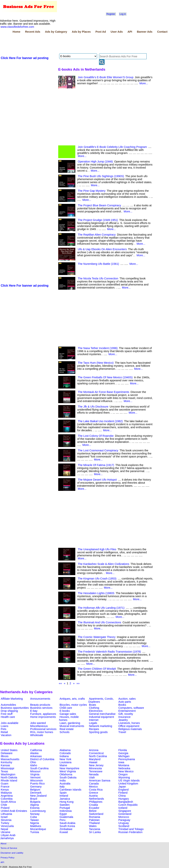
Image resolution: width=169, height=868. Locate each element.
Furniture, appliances (43, 714)
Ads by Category (56, 32)
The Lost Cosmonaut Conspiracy (98, 450)
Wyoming (124, 777)
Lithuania (6, 814)
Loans (5, 726)
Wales (93, 826)
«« (60, 683)
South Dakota (68, 777)
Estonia (35, 808)
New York (65, 759)
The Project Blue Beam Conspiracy (99, 205)
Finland (123, 793)
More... (144, 83)
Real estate (67, 729)
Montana (124, 765)
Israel (4, 817)
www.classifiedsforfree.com (17, 27)
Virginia (35, 774)
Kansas (5, 765)
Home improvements (43, 717)
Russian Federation (130, 832)
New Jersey (96, 765)
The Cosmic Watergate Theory (97, 637)
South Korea (67, 826)
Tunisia (35, 832)
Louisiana (66, 762)
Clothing (94, 708)
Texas (4, 771)
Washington (8, 774)
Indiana (64, 756)
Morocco (124, 817)
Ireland (64, 796)
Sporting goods (98, 732)
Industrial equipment (101, 717)
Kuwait (64, 832)
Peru (62, 820)
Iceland (123, 808)
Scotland (124, 826)
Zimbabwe (66, 829)
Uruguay (124, 823)
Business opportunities (15, 708)
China (122, 796)
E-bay (34, 711)
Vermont (35, 777)
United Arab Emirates (14, 811)
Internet (94, 720)
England (123, 790)
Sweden (65, 805)
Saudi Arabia (67, 823)
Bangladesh (126, 802)
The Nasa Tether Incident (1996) (98, 348)
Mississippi (7, 768)
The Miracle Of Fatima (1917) (96, 465)
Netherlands (96, 799)
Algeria (35, 805)
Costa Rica (96, 790)
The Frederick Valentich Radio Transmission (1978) (109, 652)
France (5, 787)
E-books (65, 711)
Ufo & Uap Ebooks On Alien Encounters (102, 249)
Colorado (65, 753)
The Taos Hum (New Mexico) (96, 363)
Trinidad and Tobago (131, 829)
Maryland (95, 759)
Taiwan (35, 820)
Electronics (96, 711)
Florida (123, 750)
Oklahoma (66, 774)
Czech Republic (128, 805)
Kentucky (6, 762)
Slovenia (6, 820)
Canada (94, 784)
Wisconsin (37, 780)
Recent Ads (33, 32)
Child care (66, 708)
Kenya (5, 790)
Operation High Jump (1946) (95, 162)
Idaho (34, 765)
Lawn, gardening (70, 723)
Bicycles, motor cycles (73, 705)
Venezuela (7, 826)
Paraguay (124, 820)
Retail (4, 732)
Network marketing (101, 726)
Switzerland (96, 814)
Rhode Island (9, 780)
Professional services (43, 729)
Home (16, 32)
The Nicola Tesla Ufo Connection (98, 278)
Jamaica (65, 799)
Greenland (125, 814)
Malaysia (6, 793)
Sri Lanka (95, 832)
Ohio (33, 762)
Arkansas (36, 756)
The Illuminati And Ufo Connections (99, 622)
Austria (93, 796)
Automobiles (8, 705)
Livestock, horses (129, 723)
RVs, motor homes (42, 732)
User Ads (117, 32)
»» (78, 683)
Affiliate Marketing (12, 699)
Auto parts (125, 702)
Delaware (7, 753)
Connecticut (96, 753)
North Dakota (9, 777)
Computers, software (131, 708)
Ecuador (94, 808)
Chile (4, 805)
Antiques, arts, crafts (72, 699)
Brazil (34, 799)
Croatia (93, 805)
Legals (93, 723)
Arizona (94, 750)
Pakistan (94, 820)
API (130, 32)
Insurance (124, 717)
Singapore (125, 811)
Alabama (65, 750)
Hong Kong (66, 802)
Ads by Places (81, 32)
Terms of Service (9, 848)
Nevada (94, 774)
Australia (65, 784)
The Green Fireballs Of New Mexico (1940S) (105, 377)
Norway (35, 814)
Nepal (4, 829)
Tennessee (96, 771)
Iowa (121, 762)
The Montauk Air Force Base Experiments (103, 392)
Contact (162, 32)
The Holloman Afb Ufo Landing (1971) (101, 608)
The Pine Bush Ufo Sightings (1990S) (101, 176)
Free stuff (7, 714)
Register (111, 14)
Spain (63, 793)
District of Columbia (42, 759)
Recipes (94, 729)
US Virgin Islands (129, 780)
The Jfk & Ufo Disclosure (93, 407)
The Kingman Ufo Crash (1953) (97, 579)
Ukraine (6, 832)
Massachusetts (10, 759)
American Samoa (100, 780)
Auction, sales (127, 699)
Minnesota (95, 768)
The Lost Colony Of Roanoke (96, 436)
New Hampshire (69, 768)
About (4, 843)
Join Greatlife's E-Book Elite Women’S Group (106, 77)
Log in (123, 14)
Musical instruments (72, 726)
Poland (5, 808)
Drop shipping (9, 711)
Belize (93, 811)
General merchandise (102, 714)
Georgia (123, 753)
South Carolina (39, 768)
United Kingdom (128, 784)
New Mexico (126, 771)
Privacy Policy (7, 857)
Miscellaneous (39, 726)
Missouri (35, 771)
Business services (41, 708)
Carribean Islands (70, 790)
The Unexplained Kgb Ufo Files (97, 549)
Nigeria (35, 823)
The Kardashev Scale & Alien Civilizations (103, 564)
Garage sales (68, 714)
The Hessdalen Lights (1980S (96, 593)
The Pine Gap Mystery (92, 191)
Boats (92, 705)
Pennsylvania (127, 759)
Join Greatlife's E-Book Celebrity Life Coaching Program (112, 147)
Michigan (124, 756)
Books (122, 705)
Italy (62, 787)
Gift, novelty (126, 714)
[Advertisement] (69, 44)
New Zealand (38, 796)
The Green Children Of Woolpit (97, 669)
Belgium (35, 790)
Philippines (96, 802)
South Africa (8, 802)
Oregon (123, 774)
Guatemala (66, 817)
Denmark (36, 793)
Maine (63, 765)
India (63, 780)
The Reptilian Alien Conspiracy (97, 235)
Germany (36, 787)
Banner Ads (145, 32)
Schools (64, 732)
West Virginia (68, 771)
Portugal (65, 808)
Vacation (6, 735)
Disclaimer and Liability (12, 853)
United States (9, 750)
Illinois (5, 756)
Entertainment (127, 711)
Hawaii (93, 762)
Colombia (7, 799)
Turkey (5, 823)
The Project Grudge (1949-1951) (98, 220)
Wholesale (37, 735)
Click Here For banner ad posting (25, 58)
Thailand (94, 823)
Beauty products (40, 705)
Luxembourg (38, 811)
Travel (122, 732)
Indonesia (66, 811)
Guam (5, 784)
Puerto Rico (37, 784)
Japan (122, 787)
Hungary (124, 799)
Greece (94, 793)
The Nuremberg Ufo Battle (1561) (98, 264)
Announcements (40, 699)
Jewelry (123, 720)
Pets (4, 729)
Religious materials (130, 729)
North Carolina (98, 756)
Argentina (7, 796)
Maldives (36, 826)
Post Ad (101, 32)
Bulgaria (35, 802)
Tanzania (95, 829)
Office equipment (129, 726)
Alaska (34, 753)
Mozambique (38, 829)
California (36, 750)
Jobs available (10, 723)
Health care (8, 717)
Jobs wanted (38, 723)
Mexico (93, 787)
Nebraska (124, 768)
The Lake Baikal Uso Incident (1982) (100, 421)
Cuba (33, 817)
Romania (95, 817)
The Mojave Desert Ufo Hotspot (97, 480)
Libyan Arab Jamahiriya (8, 837)
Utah (92, 777)
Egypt (63, 814)
